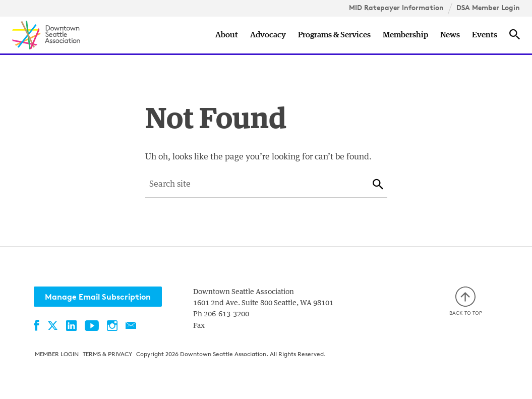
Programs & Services (334, 35)
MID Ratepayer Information (396, 8)
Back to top (466, 301)
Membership (405, 35)
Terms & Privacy (107, 354)
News (450, 35)
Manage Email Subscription (98, 297)
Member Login (57, 354)
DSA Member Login (488, 8)
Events (485, 35)
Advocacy (268, 35)
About (227, 35)
